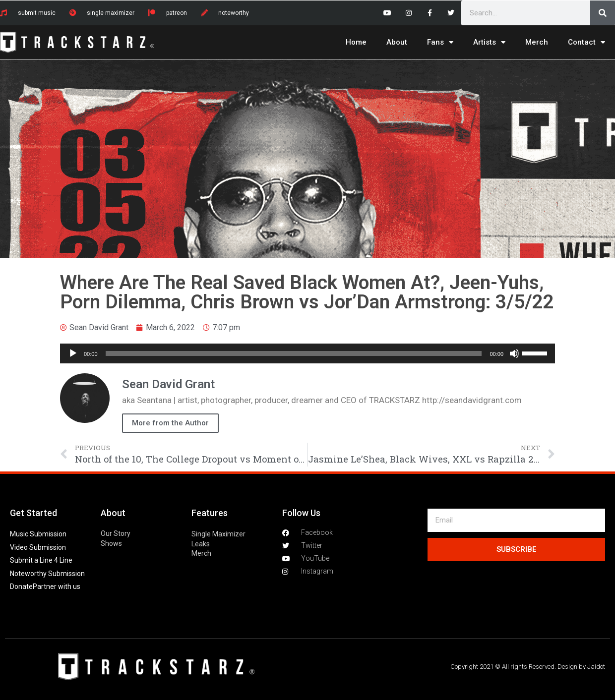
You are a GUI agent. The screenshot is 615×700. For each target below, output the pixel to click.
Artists (489, 42)
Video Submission (38, 547)
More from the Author (170, 423)
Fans (440, 42)
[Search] (603, 13)
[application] (307, 353)
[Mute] (514, 353)
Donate (21, 586)
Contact (586, 42)
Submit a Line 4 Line (41, 560)
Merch (537, 42)
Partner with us (57, 586)
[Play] (73, 353)
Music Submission (38, 534)
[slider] (294, 353)
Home (356, 42)
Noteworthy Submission (47, 574)
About (397, 42)
